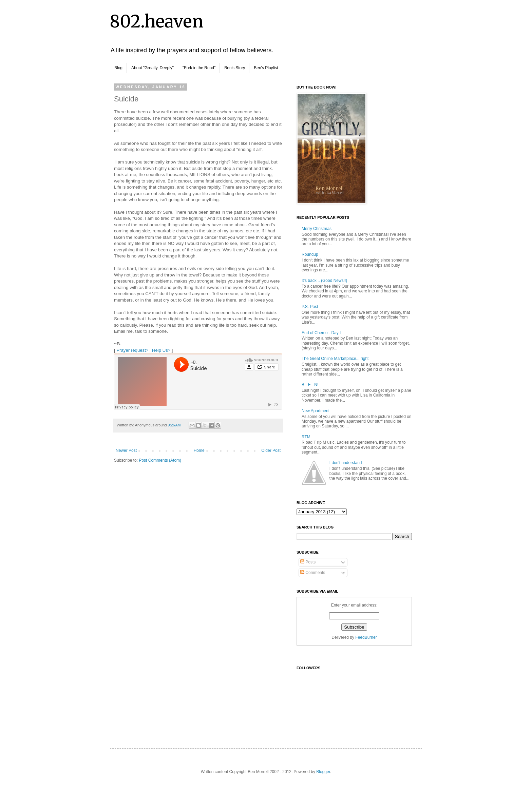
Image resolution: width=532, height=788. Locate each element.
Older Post (271, 450)
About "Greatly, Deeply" (153, 68)
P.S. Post (310, 307)
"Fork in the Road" (199, 68)
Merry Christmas (317, 229)
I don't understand (346, 463)
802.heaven (157, 22)
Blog (118, 68)
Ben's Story (235, 68)
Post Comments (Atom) (160, 460)
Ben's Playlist (266, 68)
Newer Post (126, 450)
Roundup (310, 254)
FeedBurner (366, 637)
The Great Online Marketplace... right (335, 359)
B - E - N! (310, 385)
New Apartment (316, 411)
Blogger (323, 772)
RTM (306, 437)
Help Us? (161, 350)
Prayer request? (132, 350)
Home (199, 450)
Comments (313, 573)
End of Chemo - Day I (321, 333)
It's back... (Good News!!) (324, 281)
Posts (308, 562)
